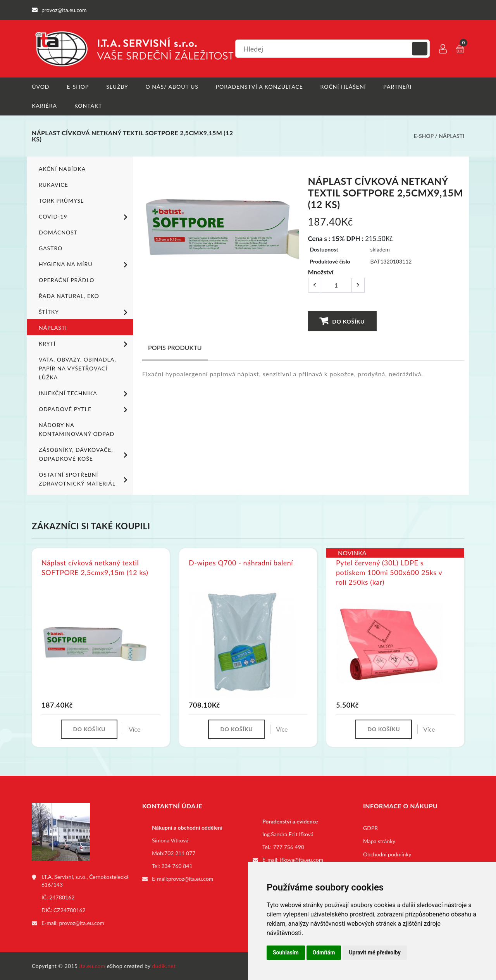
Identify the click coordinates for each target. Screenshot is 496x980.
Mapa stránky (379, 841)
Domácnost (58, 232)
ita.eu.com (92, 966)
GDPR (370, 828)
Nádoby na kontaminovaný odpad (77, 429)
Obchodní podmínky (387, 854)
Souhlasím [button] (286, 952)
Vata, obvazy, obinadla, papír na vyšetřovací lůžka (77, 368)
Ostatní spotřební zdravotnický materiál (84, 479)
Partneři (398, 87)
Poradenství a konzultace (259, 87)
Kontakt (88, 106)
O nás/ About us (172, 87)
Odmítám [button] (324, 952)
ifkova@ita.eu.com (302, 860)
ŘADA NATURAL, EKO (69, 295)
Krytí (84, 344)
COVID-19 (84, 217)
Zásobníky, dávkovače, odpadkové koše (84, 454)
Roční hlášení (343, 87)
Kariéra (44, 106)
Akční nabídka (62, 168)
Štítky (84, 312)
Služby (117, 87)
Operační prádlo (66, 280)
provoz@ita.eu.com (82, 923)
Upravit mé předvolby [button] (375, 952)
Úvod (40, 87)
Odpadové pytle (84, 409)
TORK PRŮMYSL (61, 200)
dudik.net (164, 966)
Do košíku (342, 321)
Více (134, 729)
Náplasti (451, 136)
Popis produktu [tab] (175, 347)
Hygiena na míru (84, 264)
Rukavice (53, 184)
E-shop (78, 87)
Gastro (51, 248)
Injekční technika (84, 393)
